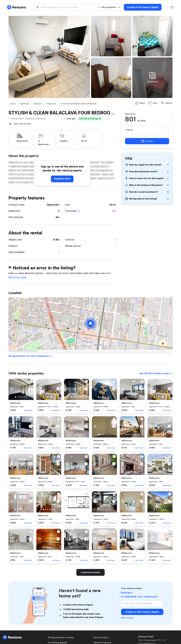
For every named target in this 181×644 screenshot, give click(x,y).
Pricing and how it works (61, 637)
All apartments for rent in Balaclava (30, 356)
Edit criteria (127, 618)
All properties (109, 7)
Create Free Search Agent (143, 7)
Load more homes (90, 572)
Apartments (24, 104)
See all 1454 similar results (156, 373)
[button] (100, 119)
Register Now (62, 179)
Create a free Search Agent (142, 612)
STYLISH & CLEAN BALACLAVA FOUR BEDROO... (79, 104)
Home (13, 104)
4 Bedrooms (51, 104)
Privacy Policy (101, 637)
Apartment (53, 205)
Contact (147, 141)
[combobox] (65, 7)
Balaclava (38, 104)
